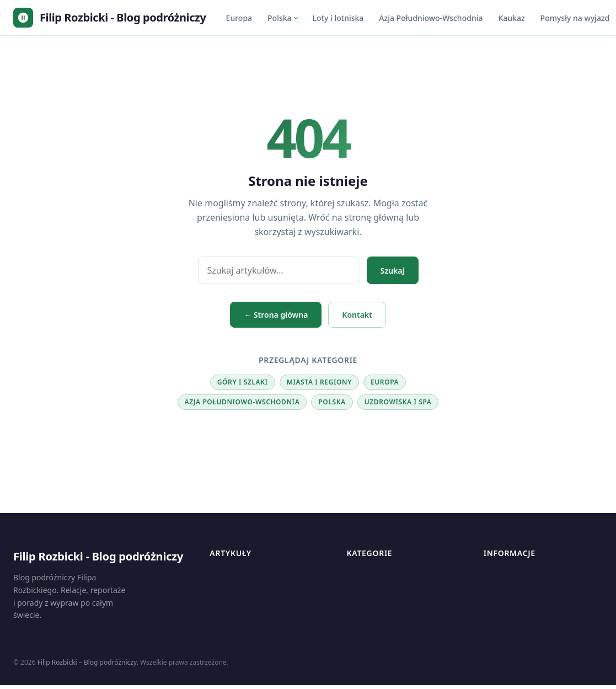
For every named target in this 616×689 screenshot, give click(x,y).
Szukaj (393, 271)
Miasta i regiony (319, 382)
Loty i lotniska (338, 18)
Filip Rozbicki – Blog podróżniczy (87, 662)
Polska (280, 18)
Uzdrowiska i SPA (398, 402)
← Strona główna (276, 315)
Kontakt (357, 315)
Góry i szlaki (243, 382)
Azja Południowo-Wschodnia (431, 18)
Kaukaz (511, 18)
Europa (239, 18)
